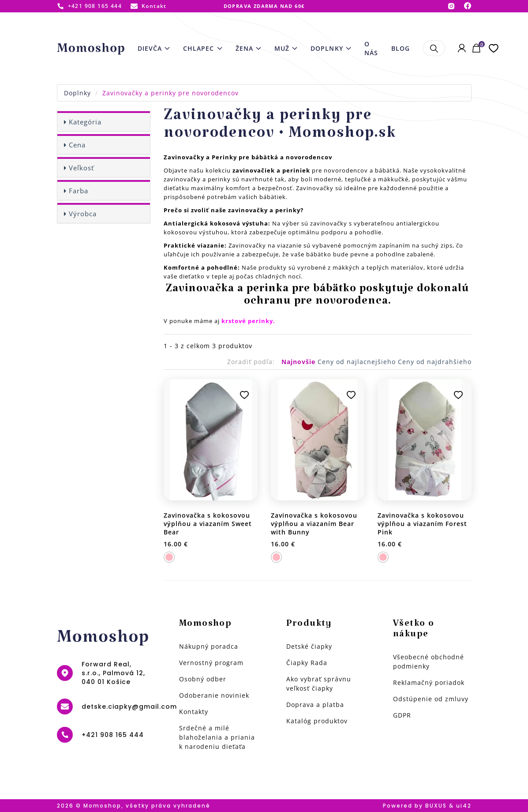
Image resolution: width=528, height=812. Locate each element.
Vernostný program (211, 663)
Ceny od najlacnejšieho (358, 362)
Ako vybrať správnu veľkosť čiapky (319, 684)
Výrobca (83, 214)
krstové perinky (247, 321)
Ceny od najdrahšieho (435, 362)
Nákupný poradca (209, 646)
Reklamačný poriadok (429, 682)
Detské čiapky (309, 646)
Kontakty (194, 712)
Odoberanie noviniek (214, 695)
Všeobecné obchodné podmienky (429, 662)
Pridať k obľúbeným (244, 395)
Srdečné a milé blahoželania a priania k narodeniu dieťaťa (217, 737)
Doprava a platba (315, 705)
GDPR (402, 715)
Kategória (85, 122)
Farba (79, 191)
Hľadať (434, 48)
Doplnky (77, 93)
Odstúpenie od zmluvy (431, 699)
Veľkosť (81, 168)
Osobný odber (203, 679)
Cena (77, 145)
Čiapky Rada (307, 663)
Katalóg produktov (317, 721)
